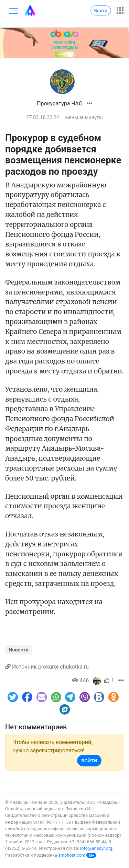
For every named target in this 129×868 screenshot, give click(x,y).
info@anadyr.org (96, 848)
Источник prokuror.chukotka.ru (50, 667)
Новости (19, 650)
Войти (101, 10)
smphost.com (72, 855)
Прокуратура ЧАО (60, 103)
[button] (89, 103)
